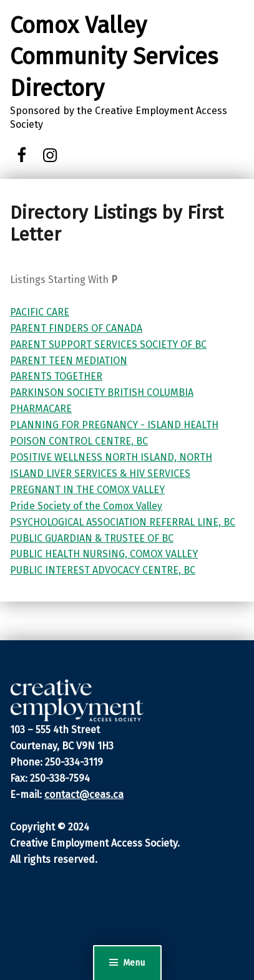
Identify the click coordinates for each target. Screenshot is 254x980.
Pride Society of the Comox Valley (86, 506)
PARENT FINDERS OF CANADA (76, 328)
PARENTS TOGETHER (56, 376)
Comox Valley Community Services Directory (114, 57)
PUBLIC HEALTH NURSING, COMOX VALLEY (104, 554)
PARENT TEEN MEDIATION (69, 361)
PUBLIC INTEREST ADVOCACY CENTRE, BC (103, 570)
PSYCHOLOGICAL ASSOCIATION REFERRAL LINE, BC (123, 522)
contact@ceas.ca (84, 795)
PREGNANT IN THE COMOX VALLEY (87, 490)
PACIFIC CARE (40, 312)
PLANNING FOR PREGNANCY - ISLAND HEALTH (114, 425)
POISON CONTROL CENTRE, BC (79, 441)
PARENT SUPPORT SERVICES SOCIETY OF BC (108, 344)
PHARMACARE (41, 409)
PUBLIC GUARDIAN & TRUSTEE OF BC (92, 538)
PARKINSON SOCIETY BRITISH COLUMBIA (102, 392)
